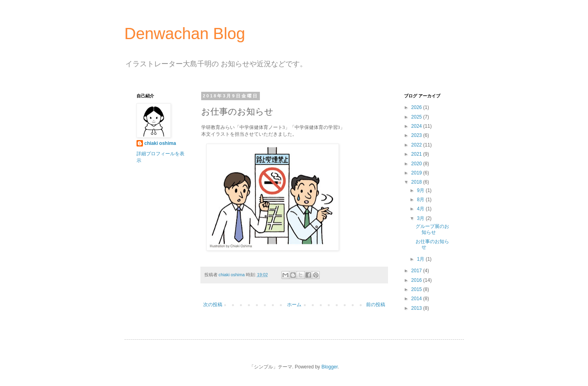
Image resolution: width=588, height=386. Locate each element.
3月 (421, 218)
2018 (417, 182)
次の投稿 (213, 305)
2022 (417, 145)
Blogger (330, 367)
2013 (417, 308)
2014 (417, 299)
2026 (417, 107)
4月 (421, 209)
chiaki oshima (160, 143)
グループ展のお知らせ (432, 229)
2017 (417, 271)
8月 (421, 200)
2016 (417, 280)
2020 (417, 164)
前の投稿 (376, 305)
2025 (417, 117)
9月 (421, 190)
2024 (417, 126)
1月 (421, 259)
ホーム (294, 305)
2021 (417, 154)
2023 (417, 135)
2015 (417, 289)
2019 (417, 173)
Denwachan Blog (185, 34)
